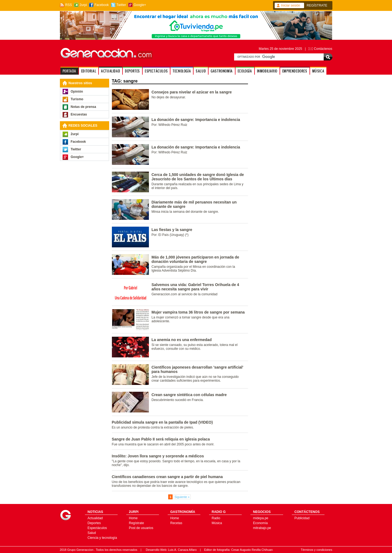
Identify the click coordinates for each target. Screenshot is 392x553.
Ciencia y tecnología (102, 538)
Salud (92, 533)
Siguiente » (182, 497)
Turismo (77, 99)
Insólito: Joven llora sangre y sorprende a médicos (158, 456)
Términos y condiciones (317, 550)
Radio (216, 518)
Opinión (77, 92)
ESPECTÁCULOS (156, 71)
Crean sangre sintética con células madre (189, 395)
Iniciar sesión (291, 5)
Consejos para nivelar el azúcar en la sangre (192, 92)
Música (217, 523)
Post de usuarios (141, 528)
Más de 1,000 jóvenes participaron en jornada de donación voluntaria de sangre (195, 259)
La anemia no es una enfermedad (182, 340)
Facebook (102, 5)
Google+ (140, 5)
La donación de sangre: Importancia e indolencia (196, 120)
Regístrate (137, 523)
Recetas (176, 523)
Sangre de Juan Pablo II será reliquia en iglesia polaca (161, 439)
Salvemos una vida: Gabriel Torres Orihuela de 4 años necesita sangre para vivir (195, 287)
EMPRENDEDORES (295, 71)
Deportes (94, 523)
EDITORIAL (89, 71)
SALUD (201, 71)
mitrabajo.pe (262, 528)
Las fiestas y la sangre (172, 230)
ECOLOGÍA (245, 71)
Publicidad (302, 518)
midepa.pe (261, 518)
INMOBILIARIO (267, 71)
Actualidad (95, 518)
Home (133, 518)
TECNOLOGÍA (182, 71)
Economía (261, 523)
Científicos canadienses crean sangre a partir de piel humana (167, 477)
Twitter (121, 5)
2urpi (83, 5)
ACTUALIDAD (111, 71)
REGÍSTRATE (317, 5)
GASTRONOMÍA (222, 71)
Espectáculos (97, 528)
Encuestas (79, 114)
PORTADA (69, 71)
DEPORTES (132, 71)
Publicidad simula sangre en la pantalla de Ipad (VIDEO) (162, 422)
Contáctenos (323, 49)
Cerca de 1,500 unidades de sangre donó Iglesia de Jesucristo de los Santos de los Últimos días (198, 177)
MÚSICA (318, 71)
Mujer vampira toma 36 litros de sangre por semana (198, 312)
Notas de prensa (83, 107)
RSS (69, 5)
